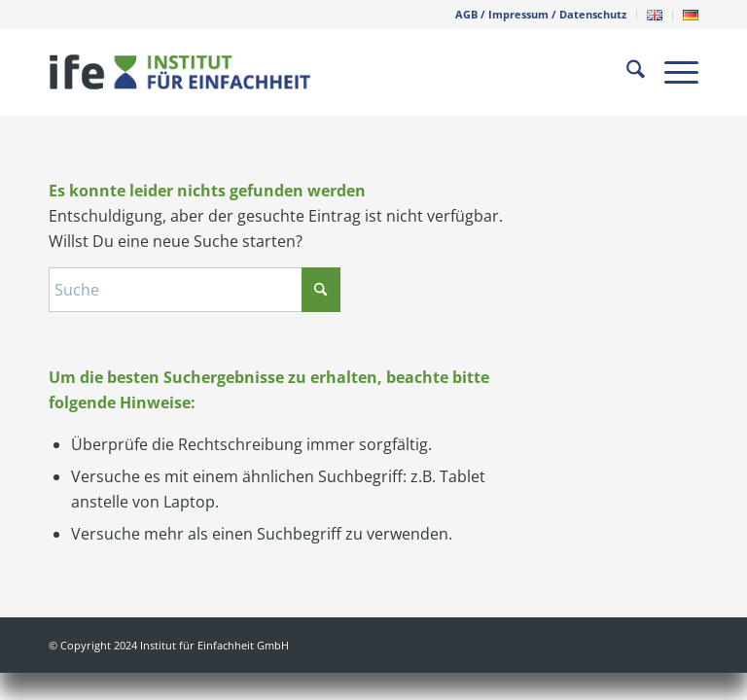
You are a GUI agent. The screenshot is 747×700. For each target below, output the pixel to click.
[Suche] (626, 72)
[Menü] (672, 72)
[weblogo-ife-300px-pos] (180, 72)
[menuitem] (541, 15)
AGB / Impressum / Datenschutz (541, 14)
